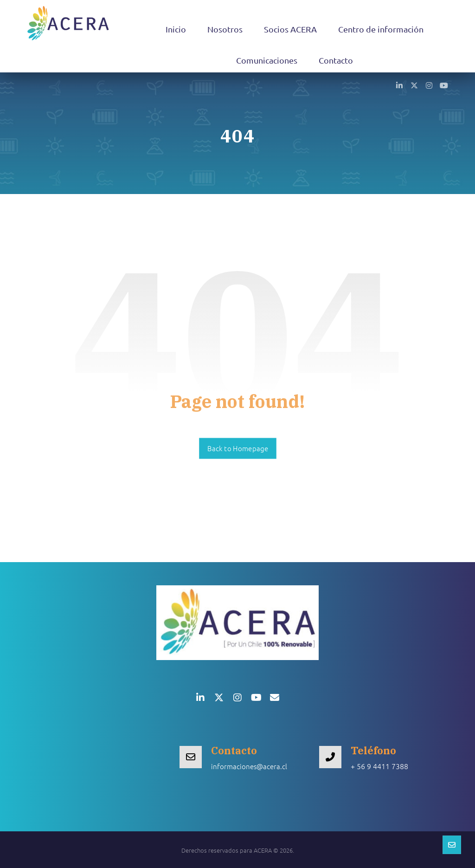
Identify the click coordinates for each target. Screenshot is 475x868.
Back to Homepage (238, 448)
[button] (399, 85)
